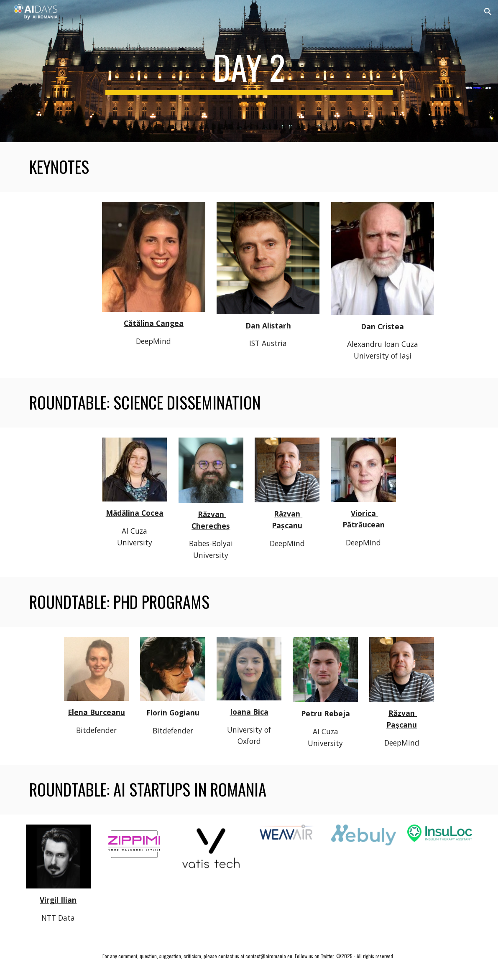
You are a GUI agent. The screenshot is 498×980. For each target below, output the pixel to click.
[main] (249, 71)
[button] (488, 12)
